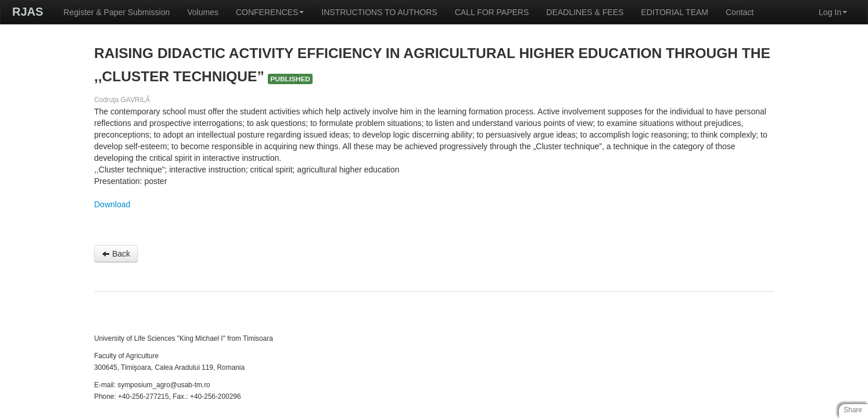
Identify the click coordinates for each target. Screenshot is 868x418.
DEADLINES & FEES (585, 12)
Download (112, 204)
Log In (833, 12)
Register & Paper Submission (116, 12)
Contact (740, 12)
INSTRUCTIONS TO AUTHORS (379, 12)
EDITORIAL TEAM (675, 12)
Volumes (203, 12)
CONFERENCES (270, 12)
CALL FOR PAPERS (492, 12)
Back (116, 254)
